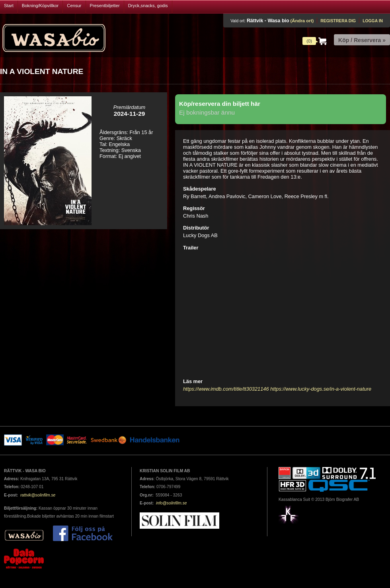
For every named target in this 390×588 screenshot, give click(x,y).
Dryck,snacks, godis (148, 6)
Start (9, 6)
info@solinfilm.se (172, 503)
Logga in (373, 21)
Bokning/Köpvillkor (40, 6)
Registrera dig (338, 21)
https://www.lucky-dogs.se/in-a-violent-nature (321, 389)
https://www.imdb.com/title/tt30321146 (226, 389)
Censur (74, 6)
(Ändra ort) (302, 21)
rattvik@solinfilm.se (38, 495)
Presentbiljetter (105, 6)
